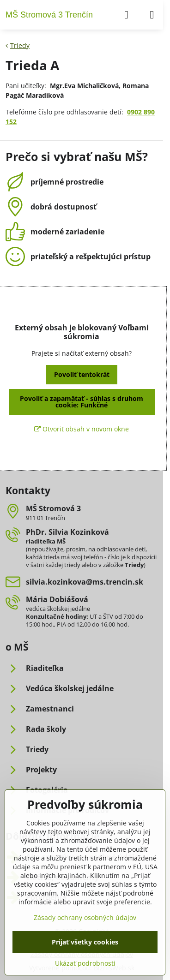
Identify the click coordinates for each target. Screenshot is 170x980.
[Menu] (152, 15)
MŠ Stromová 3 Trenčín (49, 15)
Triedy (134, 565)
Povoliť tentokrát (82, 374)
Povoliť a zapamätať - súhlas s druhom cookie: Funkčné (82, 402)
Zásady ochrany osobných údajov (85, 917)
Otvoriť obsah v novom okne (82, 429)
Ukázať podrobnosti (85, 963)
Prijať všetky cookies (85, 942)
